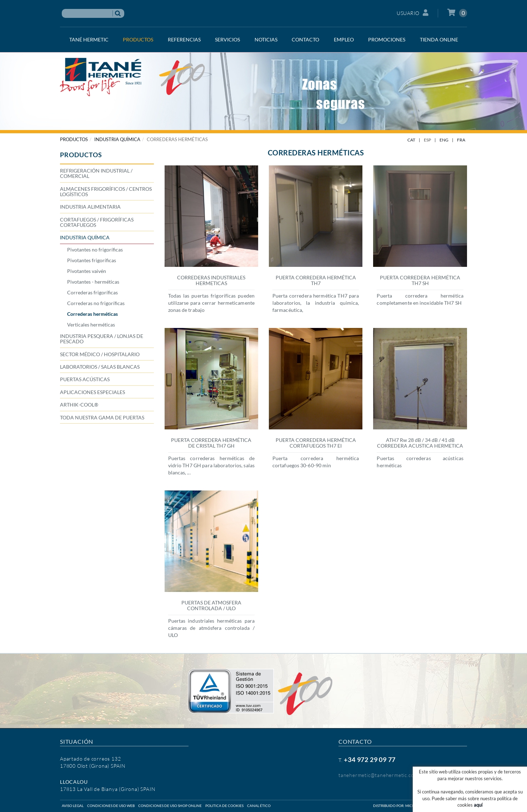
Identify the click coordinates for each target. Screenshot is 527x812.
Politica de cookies (224, 806)
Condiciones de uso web (111, 806)
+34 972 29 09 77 (370, 759)
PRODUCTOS (74, 139)
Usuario (413, 13)
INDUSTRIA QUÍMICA (117, 139)
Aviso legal (73, 806)
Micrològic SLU (420, 806)
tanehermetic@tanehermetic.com (378, 775)
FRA (461, 140)
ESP (427, 140)
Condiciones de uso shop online (170, 806)
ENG (444, 140)
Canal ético (259, 806)
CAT (411, 140)
